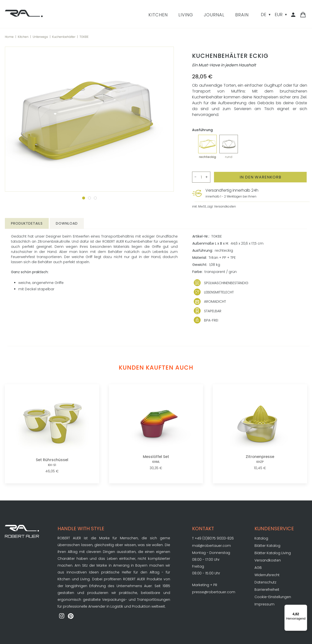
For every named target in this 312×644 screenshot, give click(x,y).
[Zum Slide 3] (95, 198)
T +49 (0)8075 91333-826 (213, 538)
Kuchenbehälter (64, 37)
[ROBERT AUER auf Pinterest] (71, 616)
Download (67, 223)
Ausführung (202, 130)
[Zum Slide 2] (89, 198)
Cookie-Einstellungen (273, 597)
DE (263, 15)
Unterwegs (40, 37)
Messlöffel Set (156, 459)
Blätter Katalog (267, 546)
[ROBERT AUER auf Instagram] (62, 616)
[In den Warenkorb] (260, 177)
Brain (242, 15)
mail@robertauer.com (211, 546)
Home (9, 37)
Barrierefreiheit (267, 590)
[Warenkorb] (303, 15)
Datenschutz (265, 582)
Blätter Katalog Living (273, 553)
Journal (214, 15)
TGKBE (84, 37)
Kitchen (158, 15)
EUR (279, 15)
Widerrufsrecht (267, 575)
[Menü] (304, 608)
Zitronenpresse (260, 459)
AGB (258, 568)
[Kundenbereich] (294, 15)
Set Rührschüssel (52, 462)
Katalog (261, 538)
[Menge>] (201, 177)
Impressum (264, 604)
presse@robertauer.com (214, 592)
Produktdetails (27, 223)
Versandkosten (268, 560)
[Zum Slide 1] (84, 198)
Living (186, 15)
